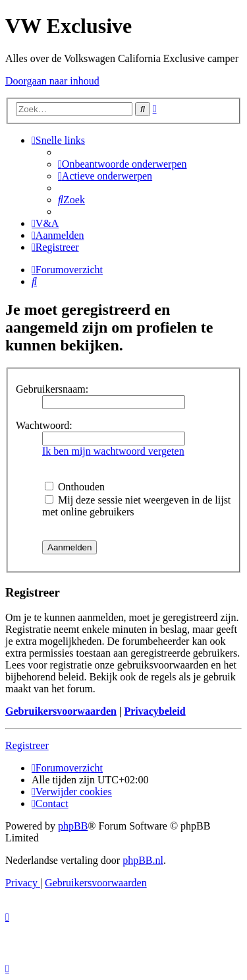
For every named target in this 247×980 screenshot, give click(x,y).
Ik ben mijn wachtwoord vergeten (113, 451)
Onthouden (75, 487)
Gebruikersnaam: (52, 389)
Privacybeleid (154, 711)
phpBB (73, 826)
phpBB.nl (143, 860)
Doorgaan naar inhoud (52, 81)
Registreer (27, 745)
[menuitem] (123, 164)
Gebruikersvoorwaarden (61, 711)
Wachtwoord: (44, 425)
